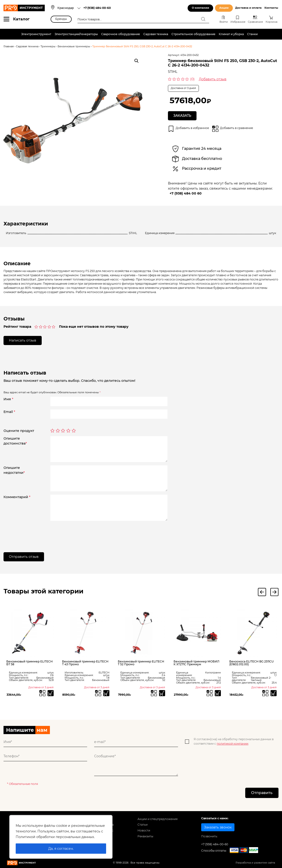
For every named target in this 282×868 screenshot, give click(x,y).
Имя (8, 399)
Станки (252, 34)
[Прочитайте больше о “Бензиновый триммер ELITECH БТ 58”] (51, 693)
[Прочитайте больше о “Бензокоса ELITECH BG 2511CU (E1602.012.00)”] (274, 693)
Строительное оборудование (193, 34)
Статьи (143, 825)
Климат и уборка (231, 34)
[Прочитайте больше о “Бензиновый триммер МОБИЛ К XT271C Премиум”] (218, 693)
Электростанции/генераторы (76, 34)
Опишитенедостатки (14, 470)
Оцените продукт (19, 431)
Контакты (271, 8)
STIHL (173, 72)
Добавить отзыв (213, 79)
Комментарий (17, 497)
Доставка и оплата (248, 8)
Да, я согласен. (61, 849)
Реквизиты (145, 837)
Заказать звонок (218, 828)
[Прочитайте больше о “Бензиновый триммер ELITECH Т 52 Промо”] (162, 693)
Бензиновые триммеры (74, 46)
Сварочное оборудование (121, 34)
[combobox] (69, 8)
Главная (9, 46)
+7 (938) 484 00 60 (186, 193)
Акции (224, 8)
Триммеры (48, 46)
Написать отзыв (23, 340)
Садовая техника (156, 34)
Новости (144, 831)
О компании (200, 8)
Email (9, 412)
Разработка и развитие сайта (255, 863)
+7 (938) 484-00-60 (97, 8)
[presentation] (86, 533)
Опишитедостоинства (15, 441)
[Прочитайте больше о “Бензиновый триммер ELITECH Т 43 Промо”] (106, 693)
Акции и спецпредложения (158, 819)
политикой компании (232, 744)
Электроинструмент (36, 34)
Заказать (182, 116)
